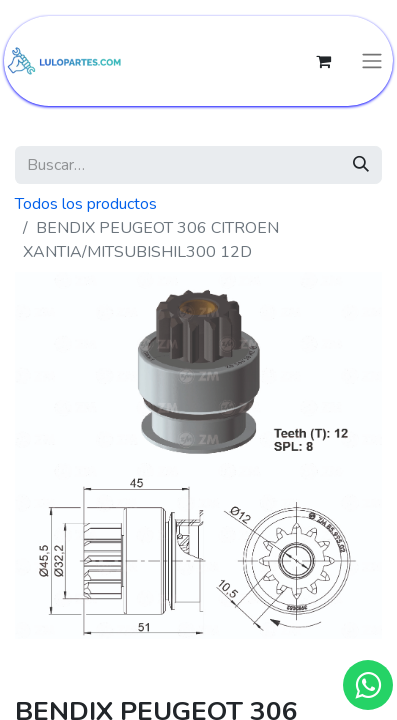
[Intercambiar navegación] (372, 61)
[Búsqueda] (361, 165)
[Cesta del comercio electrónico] (323, 61)
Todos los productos (86, 204)
